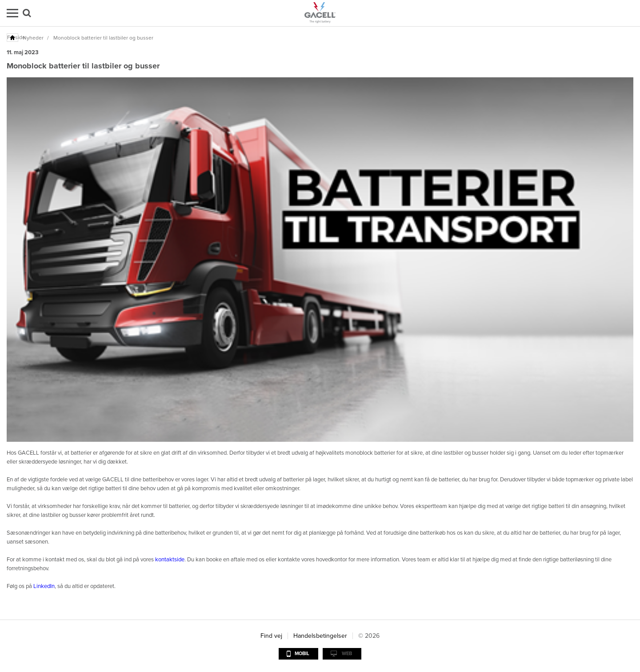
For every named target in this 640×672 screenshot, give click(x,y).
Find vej (271, 636)
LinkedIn (44, 586)
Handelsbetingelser (320, 636)
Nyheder (33, 38)
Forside (13, 37)
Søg (27, 13)
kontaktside (170, 560)
